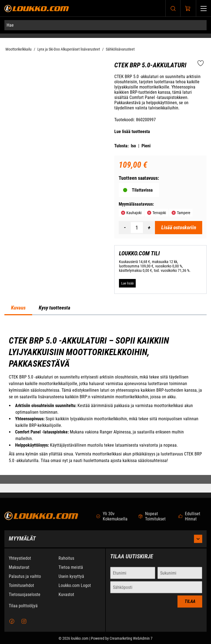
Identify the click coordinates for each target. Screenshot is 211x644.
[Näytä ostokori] (188, 9)
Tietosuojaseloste (25, 599)
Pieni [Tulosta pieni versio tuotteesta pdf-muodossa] (146, 146)
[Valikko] (204, 8)
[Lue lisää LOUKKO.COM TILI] (127, 283)
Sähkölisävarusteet (120, 49)
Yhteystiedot (20, 563)
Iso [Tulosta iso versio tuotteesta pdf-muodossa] (133, 146)
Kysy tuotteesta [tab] (55, 308)
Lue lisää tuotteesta (132, 132)
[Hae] (105, 25)
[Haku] (173, 8)
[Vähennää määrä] (125, 228)
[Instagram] (24, 626)
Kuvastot (66, 599)
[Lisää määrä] (149, 228)
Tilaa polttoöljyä (23, 611)
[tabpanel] (105, 400)
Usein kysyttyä (71, 581)
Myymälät (105, 544)
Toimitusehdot (21, 590)
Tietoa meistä (71, 572)
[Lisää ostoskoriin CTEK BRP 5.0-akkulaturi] (179, 228)
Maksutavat (19, 572)
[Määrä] (137, 228)
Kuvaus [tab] (18, 308)
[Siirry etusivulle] (37, 8)
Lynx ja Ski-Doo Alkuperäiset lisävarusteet (69, 49)
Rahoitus (66, 563)
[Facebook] (12, 626)
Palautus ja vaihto (25, 581)
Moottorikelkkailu (19, 49)
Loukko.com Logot (75, 590)
